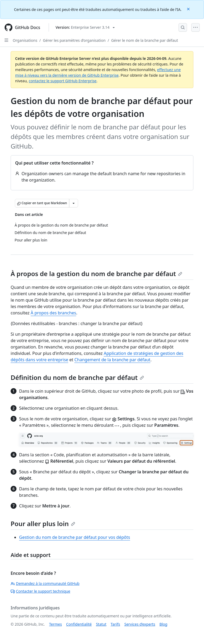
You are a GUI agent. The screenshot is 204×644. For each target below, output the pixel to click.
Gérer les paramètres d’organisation (74, 40)
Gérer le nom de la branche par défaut (145, 40)
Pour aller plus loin (43, 524)
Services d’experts (140, 624)
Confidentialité (79, 624)
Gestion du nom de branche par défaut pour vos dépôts (75, 537)
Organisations (25, 40)
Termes (56, 624)
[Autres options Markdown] (74, 203)
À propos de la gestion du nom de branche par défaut (96, 274)
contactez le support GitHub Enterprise (63, 81)
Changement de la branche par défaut (112, 360)
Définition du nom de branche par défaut (77, 377)
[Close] (189, 9)
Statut (101, 624)
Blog (163, 624)
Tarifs (115, 624)
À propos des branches (53, 313)
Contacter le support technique (40, 591)
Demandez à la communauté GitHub (45, 583)
